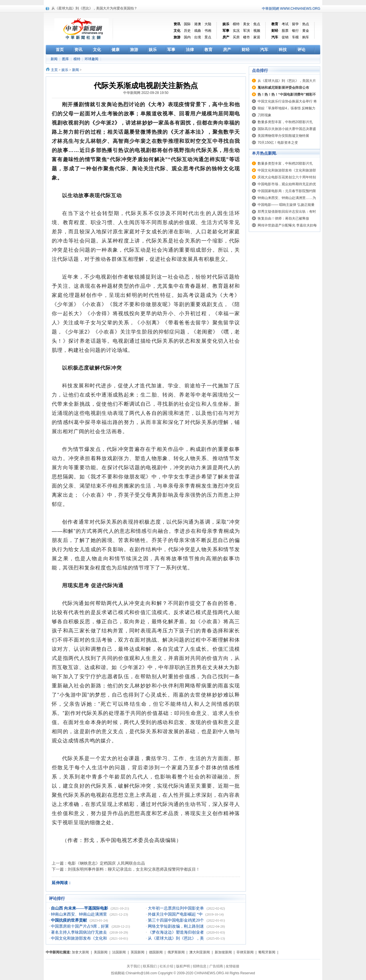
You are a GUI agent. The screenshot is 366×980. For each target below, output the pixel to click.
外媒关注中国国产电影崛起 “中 (176, 914)
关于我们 (134, 966)
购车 (306, 37)
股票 (285, 31)
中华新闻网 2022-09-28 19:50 (146, 93)
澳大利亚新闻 (200, 952)
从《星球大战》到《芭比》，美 (176, 938)
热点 (306, 24)
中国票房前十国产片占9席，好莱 (80, 926)
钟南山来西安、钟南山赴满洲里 (79, 914)
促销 (285, 37)
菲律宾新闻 (245, 952)
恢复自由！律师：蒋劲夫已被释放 (283, 218)
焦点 (257, 24)
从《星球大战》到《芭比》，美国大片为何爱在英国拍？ (94, 8)
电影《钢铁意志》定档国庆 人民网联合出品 (106, 863)
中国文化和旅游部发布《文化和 (79, 938)
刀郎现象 (264, 115)
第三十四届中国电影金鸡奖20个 (176, 920)
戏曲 (198, 31)
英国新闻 (138, 952)
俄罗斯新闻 (176, 952)
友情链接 (232, 966)
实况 (236, 31)
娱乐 (65, 70)
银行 (295, 31)
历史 (187, 31)
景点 (208, 37)
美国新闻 (101, 952)
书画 (208, 31)
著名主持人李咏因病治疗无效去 (79, 932)
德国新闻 (156, 952)
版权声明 (183, 966)
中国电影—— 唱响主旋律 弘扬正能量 (286, 205)
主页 (54, 70)
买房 (236, 37)
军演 (246, 31)
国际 (187, 24)
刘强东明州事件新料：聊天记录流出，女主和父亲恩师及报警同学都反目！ (134, 869)
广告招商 (216, 966)
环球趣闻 (92, 59)
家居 (257, 37)
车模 (295, 37)
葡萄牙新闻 (267, 952)
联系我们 (150, 966)
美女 (246, 24)
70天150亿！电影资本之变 (278, 143)
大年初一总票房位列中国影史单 (176, 908)
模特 (236, 24)
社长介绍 (166, 966)
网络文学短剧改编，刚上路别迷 (176, 926)
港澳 (198, 24)
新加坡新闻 (223, 952)
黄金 (306, 31)
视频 (257, 31)
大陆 (208, 24)
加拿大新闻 (80, 952)
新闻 (54, 59)
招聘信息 (200, 966)
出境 (198, 37)
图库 (66, 59)
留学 (295, 24)
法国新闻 (119, 952)
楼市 (246, 37)
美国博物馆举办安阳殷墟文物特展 (283, 136)
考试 (285, 24)
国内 (187, 37)
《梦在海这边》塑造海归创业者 (176, 932)
